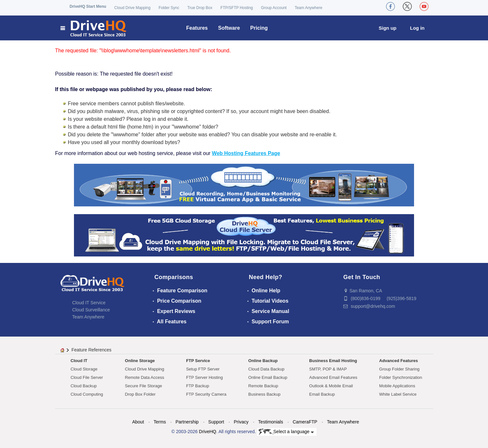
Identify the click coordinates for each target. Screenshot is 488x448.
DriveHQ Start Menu (88, 6)
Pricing (259, 28)
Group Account (274, 8)
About (138, 422)
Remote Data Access (145, 377)
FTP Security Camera (206, 394)
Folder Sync (169, 8)
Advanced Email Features (333, 377)
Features (197, 28)
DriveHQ (208, 432)
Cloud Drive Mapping (132, 8)
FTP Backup (197, 386)
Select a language (286, 432)
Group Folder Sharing (399, 369)
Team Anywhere (308, 8)
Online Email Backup (268, 377)
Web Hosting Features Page (246, 153)
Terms (160, 422)
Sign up (388, 28)
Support (216, 422)
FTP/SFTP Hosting (237, 8)
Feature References (91, 350)
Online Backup (263, 361)
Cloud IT (79, 361)
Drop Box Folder (140, 394)
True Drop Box (200, 8)
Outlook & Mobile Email (331, 386)
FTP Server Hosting (204, 377)
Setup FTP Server (203, 369)
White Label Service (398, 394)
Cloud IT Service (89, 303)
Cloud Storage (84, 369)
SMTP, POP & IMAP (328, 369)
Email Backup (322, 394)
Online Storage (140, 361)
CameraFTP (305, 422)
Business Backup (265, 394)
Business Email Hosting (333, 361)
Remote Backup (263, 386)
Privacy (241, 422)
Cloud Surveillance (91, 310)
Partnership (187, 422)
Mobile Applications (397, 386)
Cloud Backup (84, 386)
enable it (177, 119)
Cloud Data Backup (266, 369)
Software (229, 28)
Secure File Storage (144, 386)
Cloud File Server (87, 377)
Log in (417, 28)
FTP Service (198, 361)
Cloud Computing (87, 394)
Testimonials (270, 422)
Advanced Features (399, 361)
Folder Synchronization (401, 377)
